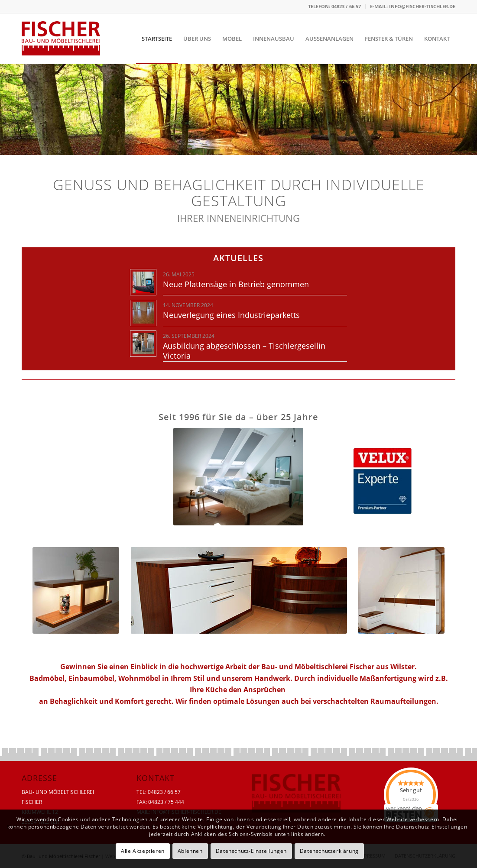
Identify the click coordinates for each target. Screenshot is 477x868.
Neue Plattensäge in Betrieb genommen (236, 284)
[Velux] (383, 481)
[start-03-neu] (401, 590)
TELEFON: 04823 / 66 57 (334, 6)
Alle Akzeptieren (143, 851)
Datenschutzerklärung (329, 851)
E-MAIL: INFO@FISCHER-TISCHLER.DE (413, 6)
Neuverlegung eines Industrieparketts (231, 315)
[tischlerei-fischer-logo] (61, 39)
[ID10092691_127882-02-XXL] (238, 477)
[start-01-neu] (76, 590)
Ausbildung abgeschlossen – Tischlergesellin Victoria (244, 351)
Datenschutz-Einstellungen (251, 851)
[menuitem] (335, 6)
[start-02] (239, 590)
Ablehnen (190, 851)
